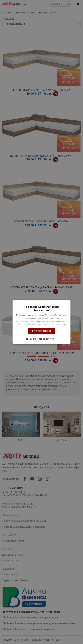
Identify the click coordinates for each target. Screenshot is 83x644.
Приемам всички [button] (42, 331)
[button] (41, 339)
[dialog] (42, 322)
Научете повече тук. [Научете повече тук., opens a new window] (57, 324)
